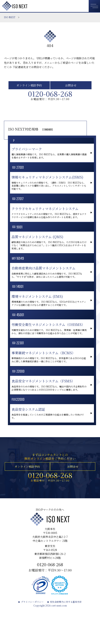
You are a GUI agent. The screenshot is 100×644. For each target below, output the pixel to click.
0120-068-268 (50, 96)
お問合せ (71, 86)
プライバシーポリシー (32, 636)
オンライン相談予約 (29, 86)
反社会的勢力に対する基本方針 (66, 636)
